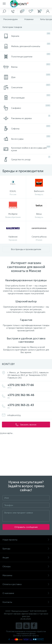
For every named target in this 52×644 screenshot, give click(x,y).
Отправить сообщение (26, 527)
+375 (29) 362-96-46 (29, 396)
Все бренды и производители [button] (26, 249)
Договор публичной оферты (26, 636)
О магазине (26, 593)
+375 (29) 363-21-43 (29, 406)
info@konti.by (14, 415)
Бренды (26, 549)
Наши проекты (26, 540)
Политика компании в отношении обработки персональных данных (26, 632)
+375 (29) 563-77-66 (29, 386)
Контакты (26, 602)
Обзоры (26, 566)
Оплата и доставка (26, 584)
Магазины (26, 575)
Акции (26, 558)
